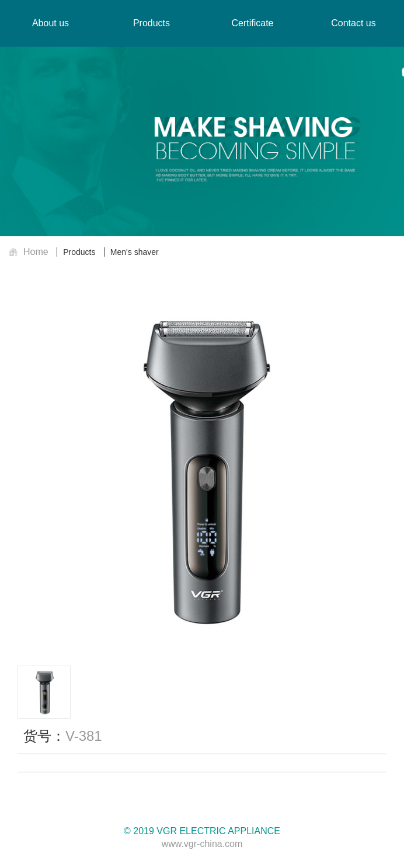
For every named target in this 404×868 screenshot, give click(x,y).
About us (50, 23)
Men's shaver (135, 252)
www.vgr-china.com (202, 844)
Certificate (252, 23)
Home (36, 252)
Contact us (353, 23)
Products (79, 252)
